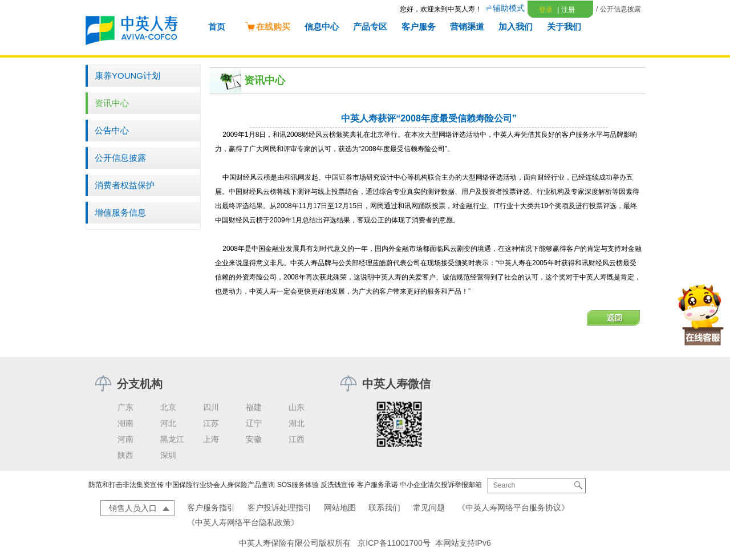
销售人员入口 (133, 508)
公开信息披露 (120, 158)
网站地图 (340, 508)
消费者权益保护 (125, 185)
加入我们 (516, 27)
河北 (168, 423)
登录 (546, 10)
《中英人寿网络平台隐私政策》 (243, 522)
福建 (254, 407)
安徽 (254, 439)
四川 (211, 407)
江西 (297, 439)
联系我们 (384, 508)
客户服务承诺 (378, 485)
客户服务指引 (211, 508)
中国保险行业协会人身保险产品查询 (220, 485)
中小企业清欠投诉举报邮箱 (441, 485)
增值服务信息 (120, 212)
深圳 (168, 455)
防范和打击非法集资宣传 (126, 485)
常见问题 (429, 508)
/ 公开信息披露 (619, 9)
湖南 (125, 423)
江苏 (211, 423)
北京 (168, 407)
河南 (125, 439)
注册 (566, 10)
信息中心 (322, 27)
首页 (217, 27)
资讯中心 (112, 103)
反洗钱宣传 (338, 485)
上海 (211, 439)
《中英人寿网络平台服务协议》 (513, 508)
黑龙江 (172, 439)
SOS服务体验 (298, 485)
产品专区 (370, 27)
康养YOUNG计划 (127, 76)
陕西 (125, 455)
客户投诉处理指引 (279, 508)
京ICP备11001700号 (394, 543)
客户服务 (419, 27)
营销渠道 (467, 27)
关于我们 (564, 27)
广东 (125, 407)
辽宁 (254, 423)
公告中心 (112, 130)
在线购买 (267, 27)
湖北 (297, 423)
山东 (297, 407)
